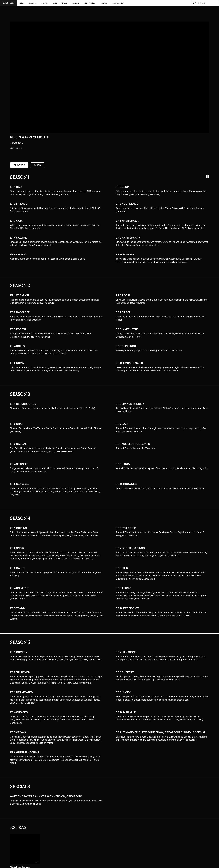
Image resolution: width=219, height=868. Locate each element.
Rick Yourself (90, 3)
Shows (22, 3)
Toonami (45, 3)
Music (55, 3)
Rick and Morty (118, 3)
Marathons (33, 3)
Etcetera (104, 3)
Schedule (76, 3)
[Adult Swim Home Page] (8, 3)
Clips (37, 165)
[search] (215, 3)
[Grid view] (207, 176)
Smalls (65, 3)
